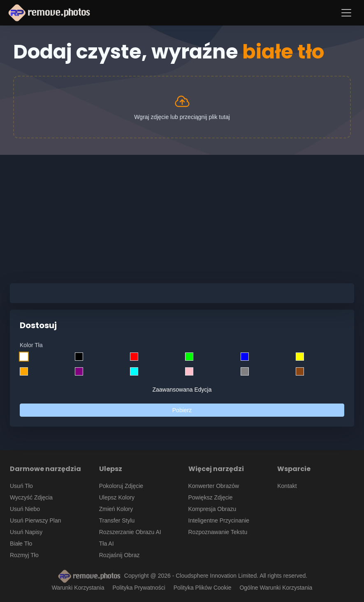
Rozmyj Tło (24, 555)
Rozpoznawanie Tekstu (218, 532)
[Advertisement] (182, 212)
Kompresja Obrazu (212, 509)
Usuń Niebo (25, 509)
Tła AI (107, 544)
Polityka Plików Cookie (203, 588)
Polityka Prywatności (139, 588)
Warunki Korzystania (78, 588)
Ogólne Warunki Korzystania (276, 588)
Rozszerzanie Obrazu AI (130, 532)
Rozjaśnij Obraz (119, 555)
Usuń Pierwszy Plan (36, 520)
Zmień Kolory (116, 509)
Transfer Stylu (117, 520)
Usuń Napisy (26, 532)
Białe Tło (21, 544)
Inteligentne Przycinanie (219, 520)
